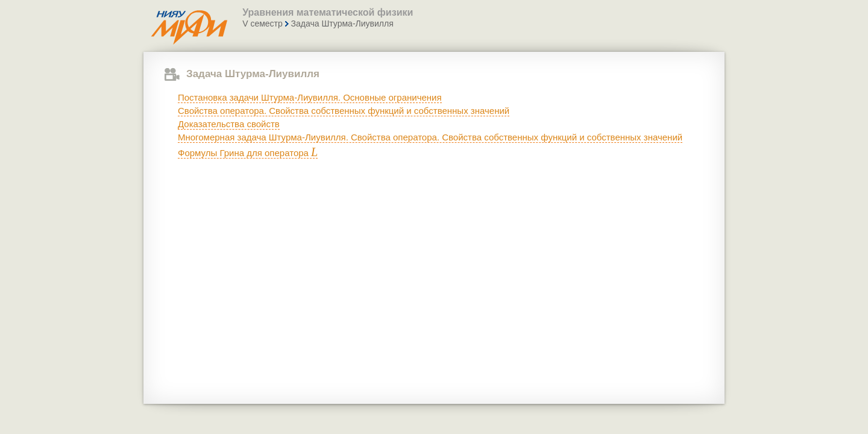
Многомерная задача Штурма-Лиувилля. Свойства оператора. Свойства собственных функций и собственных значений (430, 137)
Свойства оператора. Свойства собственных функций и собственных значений (344, 111)
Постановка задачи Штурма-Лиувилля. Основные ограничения (310, 97)
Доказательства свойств (229, 124)
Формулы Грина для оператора (248, 153)
